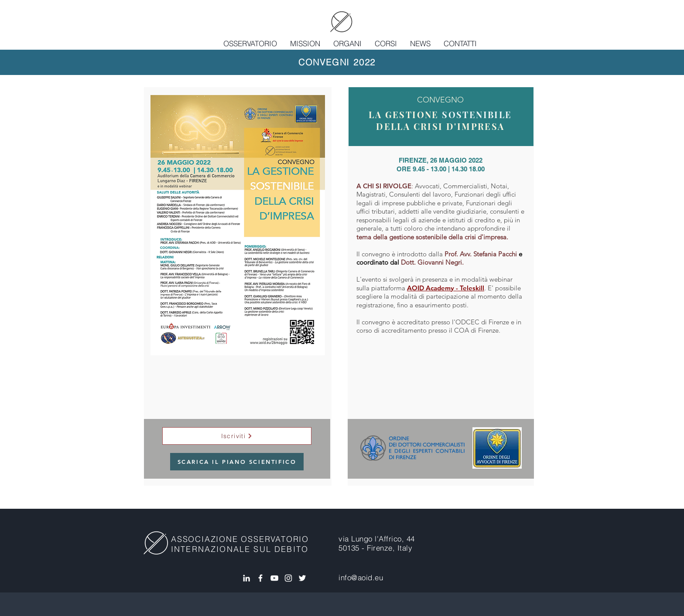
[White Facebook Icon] (260, 578)
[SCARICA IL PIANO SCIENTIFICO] (237, 462)
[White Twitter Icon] (302, 578)
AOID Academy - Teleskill (446, 288)
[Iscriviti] (237, 436)
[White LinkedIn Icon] (246, 578)
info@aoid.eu (361, 577)
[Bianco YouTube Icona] (274, 578)
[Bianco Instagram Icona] (288, 578)
